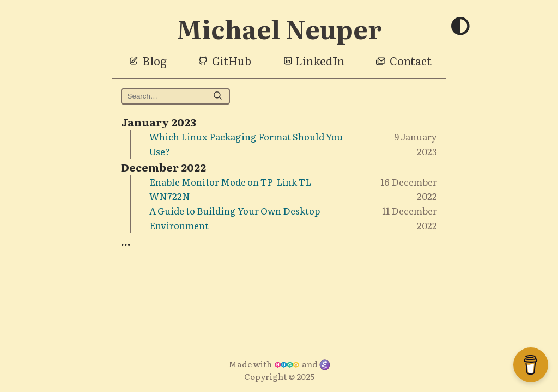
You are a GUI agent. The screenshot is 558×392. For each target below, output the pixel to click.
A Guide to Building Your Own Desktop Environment (235, 218)
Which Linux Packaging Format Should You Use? (246, 144)
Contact (411, 60)
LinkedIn (320, 60)
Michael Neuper (279, 28)
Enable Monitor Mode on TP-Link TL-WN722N (232, 189)
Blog (155, 60)
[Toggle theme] (460, 27)
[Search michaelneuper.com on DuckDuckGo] (175, 96)
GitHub (232, 60)
